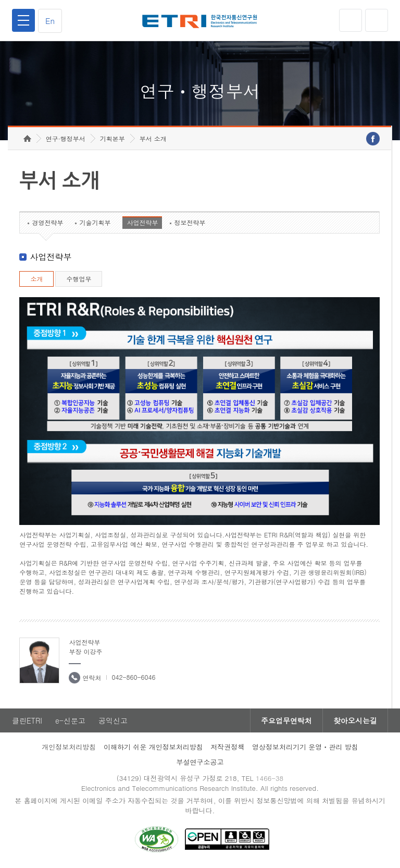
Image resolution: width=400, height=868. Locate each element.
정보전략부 (190, 222)
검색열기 (377, 20)
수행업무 (79, 279)
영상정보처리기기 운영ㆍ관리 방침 (305, 747)
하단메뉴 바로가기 (0, 0)
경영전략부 (47, 222)
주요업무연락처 (286, 720)
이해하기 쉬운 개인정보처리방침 (153, 747)
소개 (36, 279)
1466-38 (270, 778)
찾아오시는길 (355, 720)
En (50, 21)
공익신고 (113, 720)
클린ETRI (27, 720)
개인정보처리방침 (69, 747)
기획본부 (113, 138)
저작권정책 (227, 747)
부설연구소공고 (200, 762)
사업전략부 (142, 222)
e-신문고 (70, 720)
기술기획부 (95, 222)
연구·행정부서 (66, 138)
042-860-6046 (133, 677)
